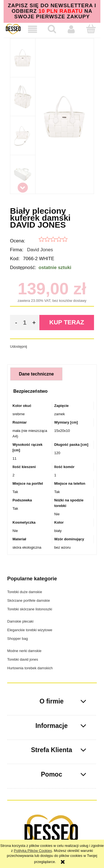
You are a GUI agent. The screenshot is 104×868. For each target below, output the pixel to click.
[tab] (36, 374)
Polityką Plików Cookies (33, 851)
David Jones (40, 250)
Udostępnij (18, 346)
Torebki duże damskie (25, 592)
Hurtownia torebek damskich (30, 668)
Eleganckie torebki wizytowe (30, 630)
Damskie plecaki (20, 621)
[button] (33, 29)
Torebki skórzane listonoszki (30, 609)
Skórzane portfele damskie (29, 600)
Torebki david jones (23, 659)
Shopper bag (17, 639)
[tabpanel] (52, 477)
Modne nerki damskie (24, 651)
